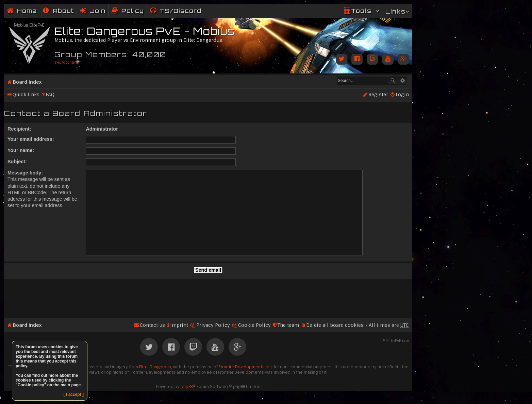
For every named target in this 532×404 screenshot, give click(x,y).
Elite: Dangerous (155, 367)
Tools (361, 11)
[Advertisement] (208, 296)
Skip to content (66, 62)
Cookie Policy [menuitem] (254, 325)
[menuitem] (59, 11)
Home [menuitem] (27, 11)
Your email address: (31, 139)
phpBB (187, 387)
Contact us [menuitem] (152, 325)
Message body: (25, 173)
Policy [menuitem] (133, 11)
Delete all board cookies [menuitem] (335, 325)
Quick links (26, 95)
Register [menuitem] (378, 95)
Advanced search (403, 81)
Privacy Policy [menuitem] (213, 325)
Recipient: (19, 129)
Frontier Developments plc (245, 367)
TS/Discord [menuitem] (180, 11)
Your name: (21, 150)
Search (393, 81)
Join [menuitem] (98, 11)
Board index (27, 82)
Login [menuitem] (402, 95)
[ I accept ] (74, 394)
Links (395, 11)
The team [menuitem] (288, 325)
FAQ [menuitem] (50, 95)
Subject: (17, 162)
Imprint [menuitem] (179, 325)
